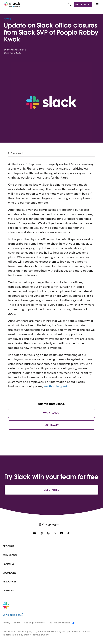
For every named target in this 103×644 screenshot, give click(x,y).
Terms (17, 623)
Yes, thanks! (51, 413)
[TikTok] (68, 534)
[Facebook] (48, 534)
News (7, 19)
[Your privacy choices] (63, 623)
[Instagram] (41, 534)
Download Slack (13, 615)
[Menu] (97, 4)
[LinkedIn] (35, 534)
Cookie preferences (34, 623)
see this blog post (56, 386)
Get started (83, 5)
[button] (51, 524)
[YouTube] (62, 534)
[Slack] (12, 5)
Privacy (6, 623)
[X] (55, 534)
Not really (52, 425)
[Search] (69, 4)
